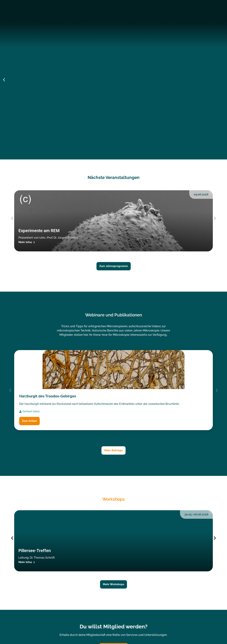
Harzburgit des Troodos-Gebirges (48, 396)
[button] (4, 80)
